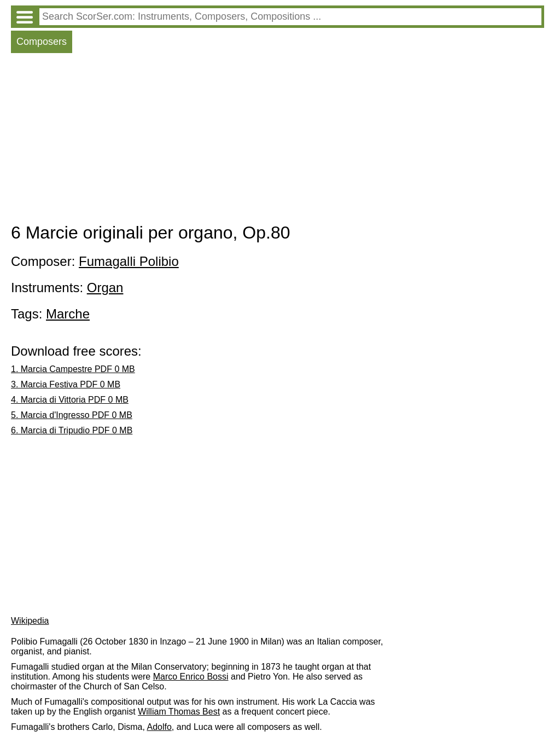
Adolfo (159, 727)
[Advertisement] (278, 141)
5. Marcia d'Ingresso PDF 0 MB (72, 415)
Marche (68, 314)
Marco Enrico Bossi (191, 677)
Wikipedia (30, 621)
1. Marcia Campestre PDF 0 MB (73, 369)
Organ (105, 288)
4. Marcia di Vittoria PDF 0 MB (70, 400)
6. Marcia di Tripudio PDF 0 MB (72, 430)
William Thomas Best (179, 712)
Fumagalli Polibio (129, 261)
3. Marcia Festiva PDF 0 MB (66, 384)
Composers (42, 42)
